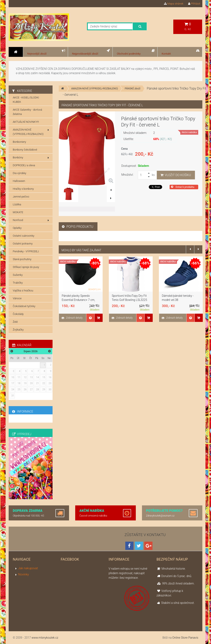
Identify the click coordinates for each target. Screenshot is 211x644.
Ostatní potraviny (23, 244)
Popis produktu (78, 227)
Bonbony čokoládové (25, 150)
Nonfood (31, 220)
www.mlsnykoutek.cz (45, 638)
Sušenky (18, 275)
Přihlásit (194, 4)
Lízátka (17, 204)
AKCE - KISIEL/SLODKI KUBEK (26, 100)
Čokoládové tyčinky (24, 306)
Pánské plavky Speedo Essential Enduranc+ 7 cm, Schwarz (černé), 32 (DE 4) (79, 300)
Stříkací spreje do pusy (26, 267)
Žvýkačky (18, 330)
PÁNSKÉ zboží (132, 89)
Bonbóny (31, 158)
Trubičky (18, 283)
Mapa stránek (174, 4)
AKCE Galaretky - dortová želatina (27, 112)
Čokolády (18, 314)
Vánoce (17, 298)
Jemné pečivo (21, 197)
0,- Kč (188, 26)
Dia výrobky (19, 173)
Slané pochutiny (22, 259)
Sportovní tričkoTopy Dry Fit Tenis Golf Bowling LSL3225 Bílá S (130, 300)
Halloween (19, 181)
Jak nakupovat (28, 568)
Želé (15, 322)
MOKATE (18, 212)
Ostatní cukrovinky (23, 236)
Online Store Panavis (185, 638)
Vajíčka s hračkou (23, 290)
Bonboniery (19, 142)
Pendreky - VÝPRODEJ (26, 251)
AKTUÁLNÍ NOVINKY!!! (26, 122)
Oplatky (17, 228)
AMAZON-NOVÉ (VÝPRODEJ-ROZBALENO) (95, 89)
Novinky (23, 574)
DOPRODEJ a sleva (24, 165)
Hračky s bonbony (23, 189)
